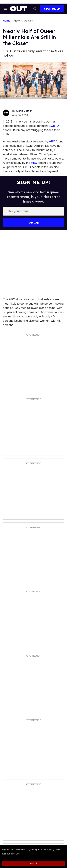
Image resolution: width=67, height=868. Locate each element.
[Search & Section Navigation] (5, 9)
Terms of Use (13, 854)
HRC (34, 163)
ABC (52, 141)
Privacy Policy (54, 850)
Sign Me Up (52, 9)
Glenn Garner (24, 111)
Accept (33, 863)
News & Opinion (23, 21)
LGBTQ (54, 126)
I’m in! (34, 223)
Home (7, 21)
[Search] (35, 9)
